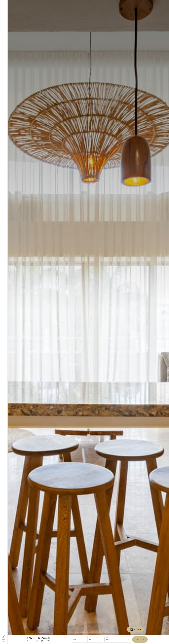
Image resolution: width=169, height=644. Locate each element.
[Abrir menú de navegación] (4, 4)
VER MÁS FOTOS (135, 629)
